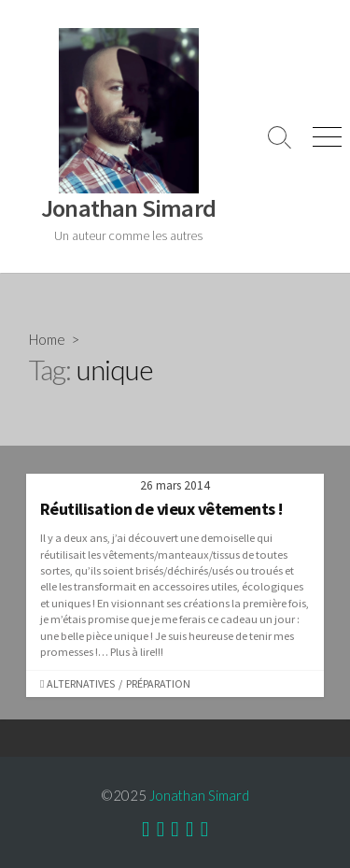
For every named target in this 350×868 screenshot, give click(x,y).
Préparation (158, 683)
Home (47, 339)
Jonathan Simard (199, 795)
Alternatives (81, 683)
